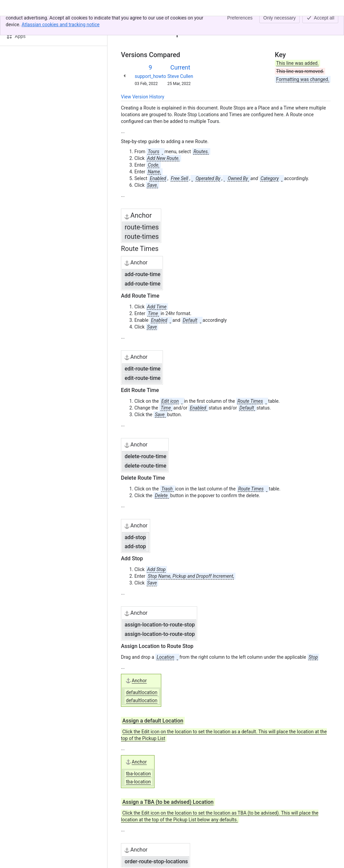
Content (129, 23)
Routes (159, 23)
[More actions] (324, 25)
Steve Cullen (180, 76)
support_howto (150, 76)
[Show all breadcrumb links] (144, 23)
